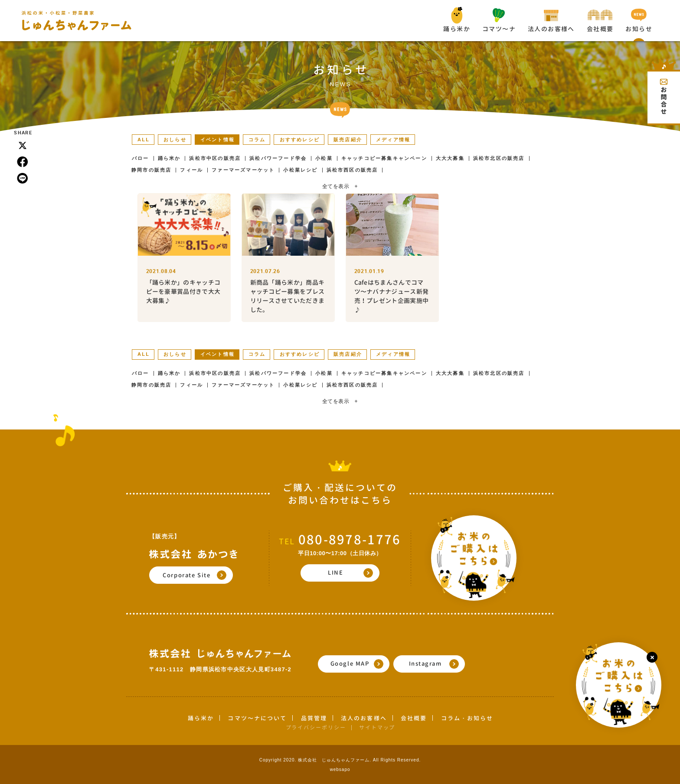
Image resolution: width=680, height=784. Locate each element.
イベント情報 (217, 140)
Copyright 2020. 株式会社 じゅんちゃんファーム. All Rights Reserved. (340, 760)
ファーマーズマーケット (243, 170)
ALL (144, 140)
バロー (141, 158)
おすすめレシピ (300, 140)
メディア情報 (393, 140)
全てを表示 (340, 186)
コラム (257, 140)
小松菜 (324, 158)
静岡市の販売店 (151, 170)
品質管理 (314, 718)
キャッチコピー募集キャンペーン (384, 158)
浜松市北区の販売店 (499, 158)
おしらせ (175, 140)
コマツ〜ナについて (257, 718)
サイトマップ (377, 727)
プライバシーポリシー (316, 727)
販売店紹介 (348, 140)
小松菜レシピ (300, 170)
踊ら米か (169, 158)
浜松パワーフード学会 (278, 158)
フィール (191, 170)
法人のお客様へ (364, 718)
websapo (340, 769)
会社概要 (414, 718)
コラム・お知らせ (467, 718)
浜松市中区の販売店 (215, 158)
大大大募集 (450, 158)
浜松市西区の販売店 (352, 170)
